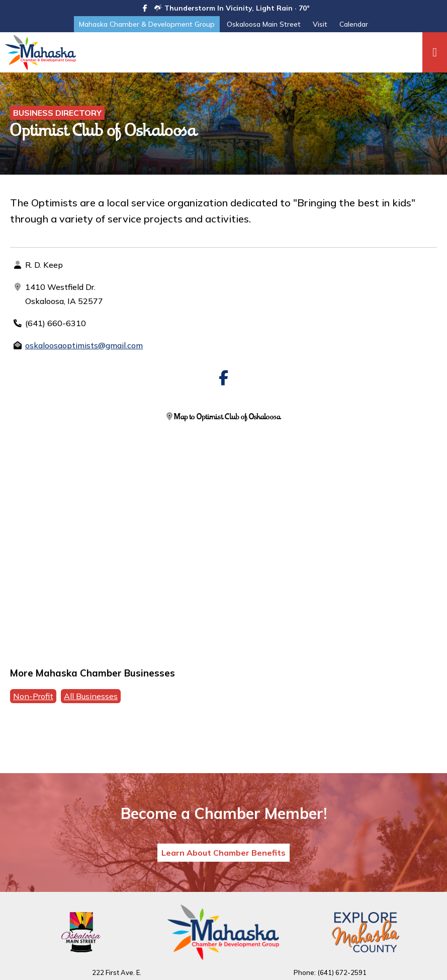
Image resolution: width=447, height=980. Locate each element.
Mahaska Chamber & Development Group (147, 24)
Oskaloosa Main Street (264, 24)
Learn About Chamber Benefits (223, 853)
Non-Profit (33, 696)
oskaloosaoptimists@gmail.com (84, 345)
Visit (320, 24)
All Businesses (91, 696)
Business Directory (57, 113)
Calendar (354, 24)
